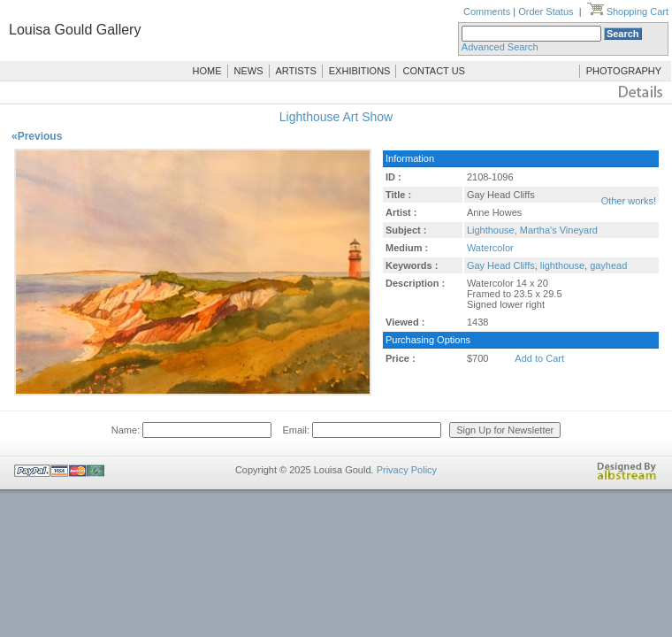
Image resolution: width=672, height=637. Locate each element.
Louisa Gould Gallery (75, 30)
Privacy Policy (407, 470)
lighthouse (562, 265)
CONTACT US (434, 71)
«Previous (37, 136)
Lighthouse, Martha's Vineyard (532, 230)
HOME (207, 71)
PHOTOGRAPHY (624, 71)
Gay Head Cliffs (501, 265)
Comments (487, 12)
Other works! (629, 201)
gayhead (608, 265)
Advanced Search (500, 47)
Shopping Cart (628, 12)
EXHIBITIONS (360, 71)
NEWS (249, 71)
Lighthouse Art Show (336, 117)
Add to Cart (539, 358)
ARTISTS (296, 71)
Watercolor (490, 248)
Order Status (546, 12)
